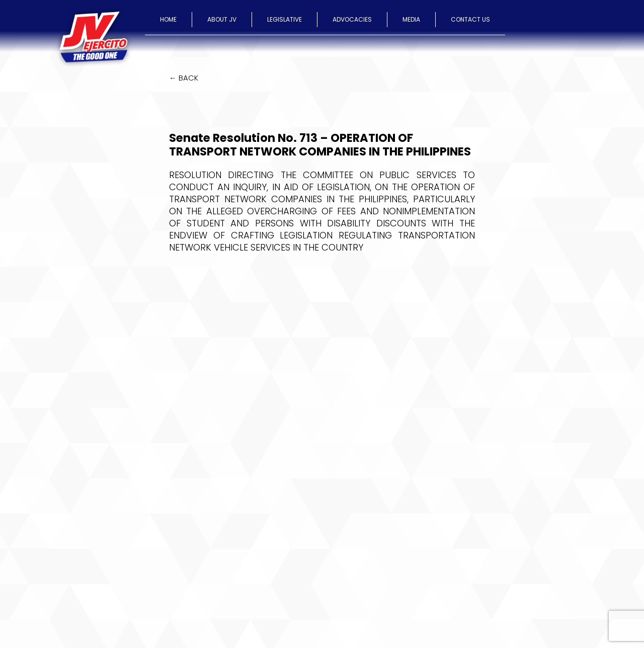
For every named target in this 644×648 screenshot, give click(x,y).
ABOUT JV (222, 19)
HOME (168, 19)
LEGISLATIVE (285, 19)
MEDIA (411, 19)
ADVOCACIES (352, 19)
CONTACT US (470, 19)
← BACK (184, 78)
